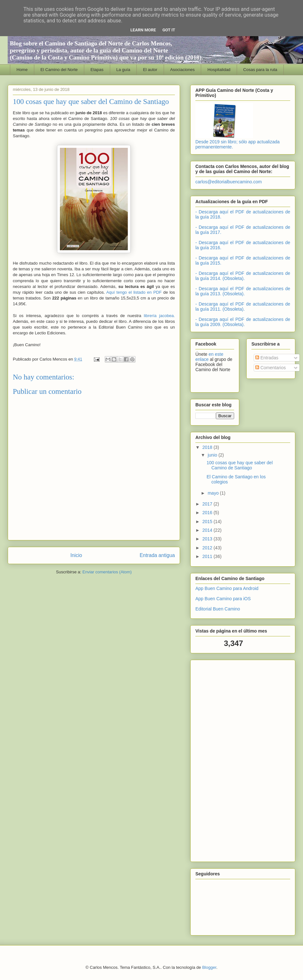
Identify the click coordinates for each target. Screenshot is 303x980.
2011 (208, 556)
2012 (208, 548)
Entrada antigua (157, 555)
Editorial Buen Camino (218, 609)
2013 (208, 539)
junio (213, 455)
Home (22, 70)
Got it (169, 30)
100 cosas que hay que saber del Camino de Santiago (240, 465)
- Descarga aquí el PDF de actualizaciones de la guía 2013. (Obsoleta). (243, 291)
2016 (208, 513)
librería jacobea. (159, 316)
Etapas (97, 70)
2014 (208, 530)
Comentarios (270, 368)
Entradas (267, 358)
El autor (150, 70)
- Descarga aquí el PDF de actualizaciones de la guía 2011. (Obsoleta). (243, 307)
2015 (208, 522)
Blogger (209, 967)
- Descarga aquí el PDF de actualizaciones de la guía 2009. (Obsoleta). (243, 322)
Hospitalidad (219, 70)
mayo (214, 493)
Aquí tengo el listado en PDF (134, 292)
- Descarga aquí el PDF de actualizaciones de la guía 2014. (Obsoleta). (243, 276)
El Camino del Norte (59, 70)
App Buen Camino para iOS (223, 599)
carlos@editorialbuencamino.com (229, 182)
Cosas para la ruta (260, 70)
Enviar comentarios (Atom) (107, 572)
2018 (208, 447)
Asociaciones (182, 70)
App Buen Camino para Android (227, 588)
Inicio (76, 555)
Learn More (143, 30)
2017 (208, 504)
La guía (123, 70)
